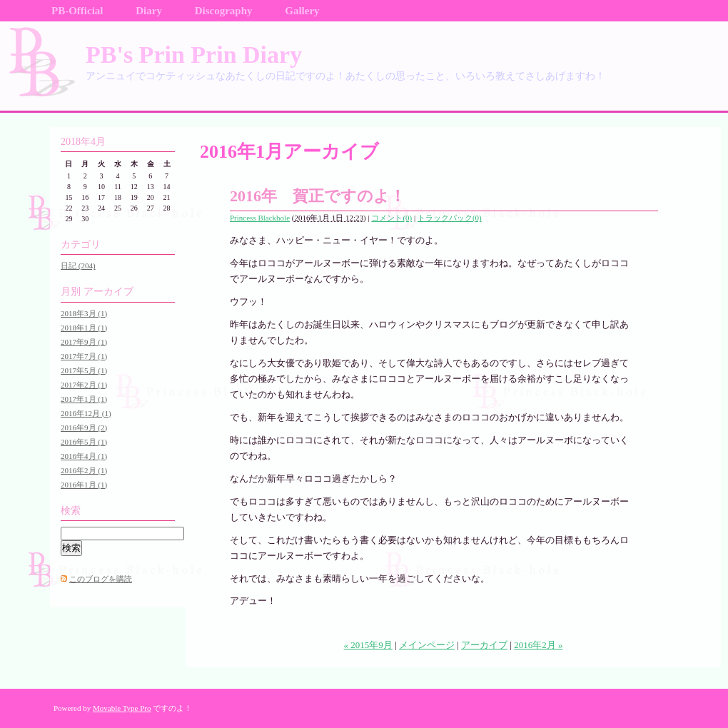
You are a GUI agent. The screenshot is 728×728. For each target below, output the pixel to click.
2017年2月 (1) (84, 385)
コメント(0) (391, 218)
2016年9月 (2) (84, 428)
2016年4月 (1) (84, 456)
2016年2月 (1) (84, 470)
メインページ (427, 645)
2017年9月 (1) (84, 342)
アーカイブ (484, 645)
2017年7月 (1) (84, 356)
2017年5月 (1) (84, 370)
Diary (149, 11)
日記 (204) (78, 266)
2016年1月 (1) (84, 485)
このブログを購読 (101, 579)
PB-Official (77, 11)
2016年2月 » (538, 645)
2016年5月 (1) (84, 442)
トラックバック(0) (450, 218)
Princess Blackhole (260, 218)
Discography (224, 11)
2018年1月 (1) (84, 328)
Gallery (302, 11)
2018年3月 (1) (84, 313)
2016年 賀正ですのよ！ (318, 196)
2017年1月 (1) (84, 399)
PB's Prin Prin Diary (194, 55)
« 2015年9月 (368, 645)
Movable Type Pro (122, 708)
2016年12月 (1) (86, 413)
